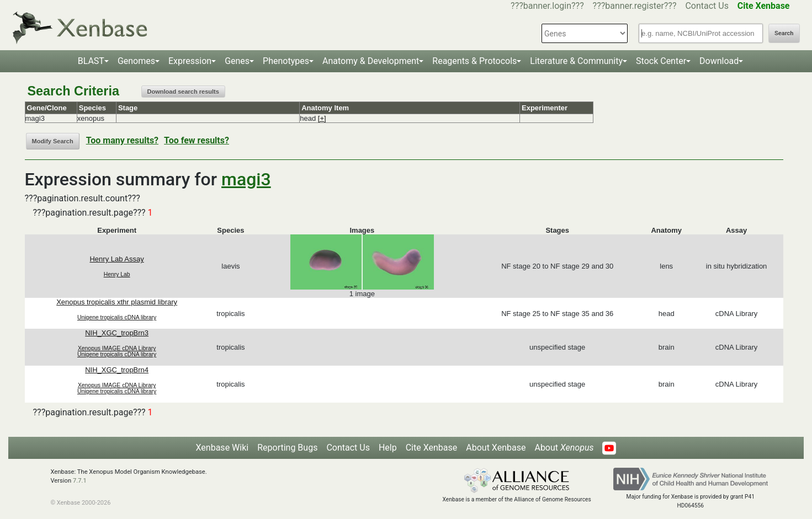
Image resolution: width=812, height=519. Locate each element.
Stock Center (661, 61)
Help (388, 448)
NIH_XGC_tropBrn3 (117, 333)
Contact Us (707, 6)
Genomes (136, 61)
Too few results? (197, 140)
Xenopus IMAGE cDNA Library (117, 348)
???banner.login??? (547, 6)
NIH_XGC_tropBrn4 (117, 370)
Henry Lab (117, 274)
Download (719, 61)
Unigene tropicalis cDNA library (117, 317)
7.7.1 (80, 481)
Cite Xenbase (432, 448)
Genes (237, 61)
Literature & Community (576, 61)
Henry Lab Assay (116, 259)
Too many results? (122, 140)
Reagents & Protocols (474, 61)
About (564, 448)
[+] (322, 118)
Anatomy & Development (371, 61)
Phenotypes (286, 61)
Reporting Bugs (287, 448)
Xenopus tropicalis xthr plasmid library (117, 302)
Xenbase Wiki (222, 448)
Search (784, 33)
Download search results (183, 92)
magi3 (246, 179)
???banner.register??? (635, 6)
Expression (190, 61)
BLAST (91, 61)
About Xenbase (496, 448)
